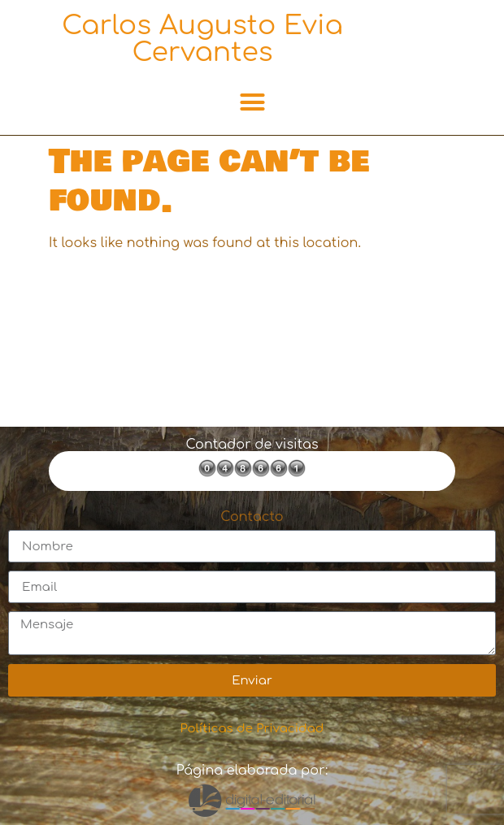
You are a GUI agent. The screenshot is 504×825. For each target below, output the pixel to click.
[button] (252, 102)
